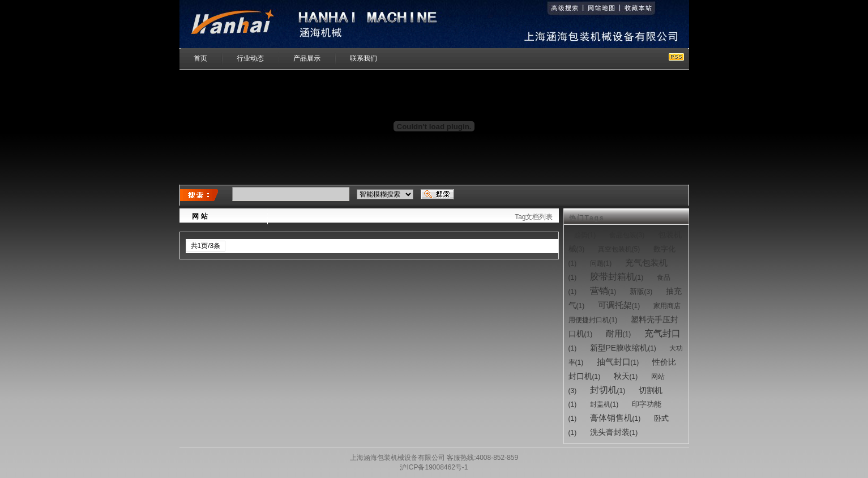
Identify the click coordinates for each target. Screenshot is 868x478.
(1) (585, 235)
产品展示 (307, 58)
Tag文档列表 (534, 217)
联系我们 (364, 58)
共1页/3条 (206, 246)
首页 (200, 58)
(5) (619, 249)
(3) (627, 235)
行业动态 (250, 58)
